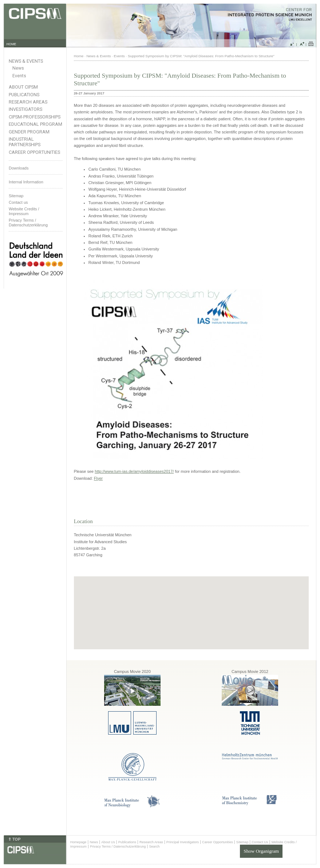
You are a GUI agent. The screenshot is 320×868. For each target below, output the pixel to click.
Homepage (78, 842)
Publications (24, 95)
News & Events (26, 61)
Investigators (25, 109)
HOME (11, 44)
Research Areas (28, 102)
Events (19, 76)
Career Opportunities (34, 152)
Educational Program (35, 124)
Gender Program (29, 132)
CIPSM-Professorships (35, 117)
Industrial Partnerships (25, 142)
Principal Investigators (183, 842)
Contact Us (260, 842)
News (18, 68)
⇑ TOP (14, 839)
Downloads (19, 168)
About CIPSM (23, 87)
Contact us (18, 202)
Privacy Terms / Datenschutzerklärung (28, 223)
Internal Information (26, 182)
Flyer (98, 478)
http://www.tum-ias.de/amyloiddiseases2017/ (134, 471)
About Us (108, 842)
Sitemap (16, 196)
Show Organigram (261, 851)
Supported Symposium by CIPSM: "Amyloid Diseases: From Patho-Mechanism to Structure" (201, 56)
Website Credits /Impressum (24, 211)
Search (154, 846)
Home (79, 56)
